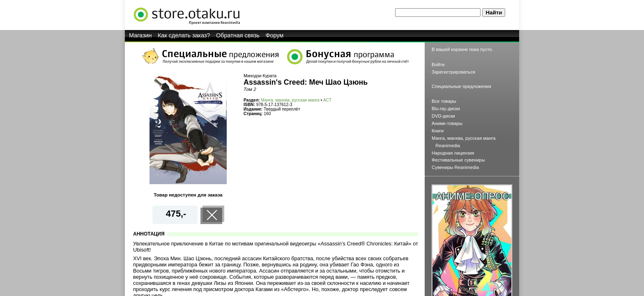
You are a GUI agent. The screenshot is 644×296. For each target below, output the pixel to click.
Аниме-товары (447, 123)
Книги (438, 131)
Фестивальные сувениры (458, 160)
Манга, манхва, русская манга (290, 100)
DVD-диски (443, 116)
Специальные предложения (461, 86)
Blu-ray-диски (446, 109)
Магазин (140, 35)
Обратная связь (238, 35)
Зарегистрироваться (453, 72)
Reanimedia (448, 146)
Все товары (444, 101)
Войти (438, 65)
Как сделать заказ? (184, 35)
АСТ (327, 100)
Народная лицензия (453, 153)
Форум (275, 35)
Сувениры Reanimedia (455, 167)
